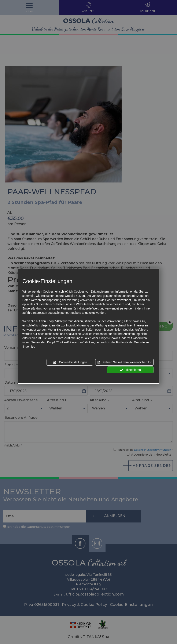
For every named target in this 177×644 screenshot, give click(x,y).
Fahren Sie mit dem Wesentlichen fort (124, 362)
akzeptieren (130, 370)
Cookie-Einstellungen (70, 362)
